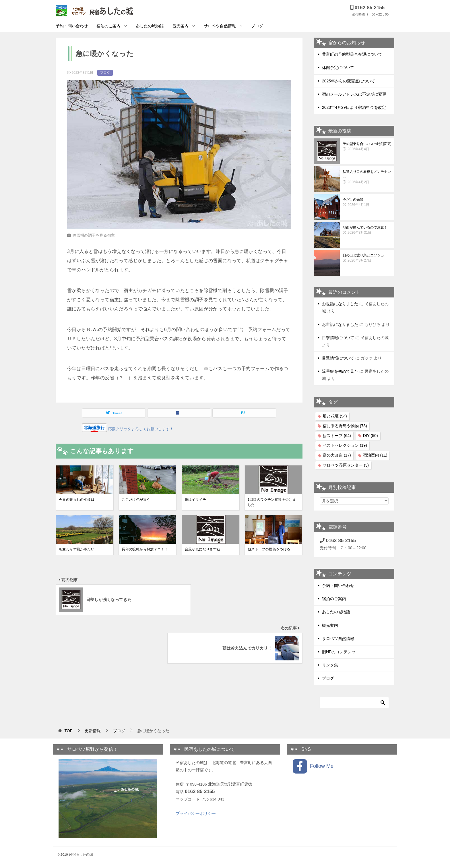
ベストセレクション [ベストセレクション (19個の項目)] (345, 445)
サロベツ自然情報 (220, 26)
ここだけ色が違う (136, 500)
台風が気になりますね (203, 549)
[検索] (354, 703)
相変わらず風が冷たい (77, 549)
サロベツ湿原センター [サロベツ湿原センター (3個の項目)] (346, 465)
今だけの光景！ (367, 202)
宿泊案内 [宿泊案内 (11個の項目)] (375, 455)
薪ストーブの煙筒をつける (269, 549)
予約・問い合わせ (72, 26)
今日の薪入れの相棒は (77, 500)
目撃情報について (338, 338)
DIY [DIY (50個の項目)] (371, 436)
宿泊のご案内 (108, 26)
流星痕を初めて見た (340, 371)
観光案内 (181, 26)
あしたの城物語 (150, 26)
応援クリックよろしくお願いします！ (140, 429)
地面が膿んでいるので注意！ (367, 230)
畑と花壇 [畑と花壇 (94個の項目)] (335, 416)
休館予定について (338, 67)
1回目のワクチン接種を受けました (272, 502)
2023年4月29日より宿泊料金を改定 (354, 107)
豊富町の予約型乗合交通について (352, 54)
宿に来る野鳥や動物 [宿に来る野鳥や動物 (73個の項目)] (345, 426)
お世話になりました (340, 304)
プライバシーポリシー (196, 813)
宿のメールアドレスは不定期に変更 (354, 94)
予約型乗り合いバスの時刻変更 (367, 147)
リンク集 (330, 665)
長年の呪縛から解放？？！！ (145, 549)
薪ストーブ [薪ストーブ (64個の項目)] (337, 436)
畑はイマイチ (195, 500)
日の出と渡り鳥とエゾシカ (367, 258)
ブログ (257, 26)
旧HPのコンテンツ (339, 652)
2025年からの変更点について (349, 81)
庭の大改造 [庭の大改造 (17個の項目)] (337, 455)
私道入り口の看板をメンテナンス (367, 177)
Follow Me (313, 766)
